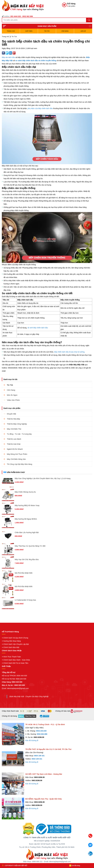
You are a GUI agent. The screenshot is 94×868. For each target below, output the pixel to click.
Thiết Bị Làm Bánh (14, 439)
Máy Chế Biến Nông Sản (16, 459)
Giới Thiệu (29, 31)
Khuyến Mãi (11, 414)
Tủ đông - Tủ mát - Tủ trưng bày (19, 434)
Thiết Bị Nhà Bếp (13, 419)
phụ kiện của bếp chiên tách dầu (40, 108)
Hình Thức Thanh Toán (12, 657)
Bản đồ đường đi (32, 740)
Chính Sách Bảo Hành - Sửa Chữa (17, 660)
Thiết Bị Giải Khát (14, 444)
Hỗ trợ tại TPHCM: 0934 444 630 (14, 676)
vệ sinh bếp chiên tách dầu (38, 328)
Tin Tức (47, 31)
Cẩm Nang (65, 31)
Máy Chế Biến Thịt (14, 429)
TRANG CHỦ (11, 31)
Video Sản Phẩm (13, 400)
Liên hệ (83, 31)
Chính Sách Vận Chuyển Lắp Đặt (16, 644)
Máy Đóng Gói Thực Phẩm (17, 454)
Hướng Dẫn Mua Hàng (12, 641)
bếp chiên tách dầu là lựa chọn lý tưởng (69, 352)
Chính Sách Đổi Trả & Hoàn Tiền (16, 663)
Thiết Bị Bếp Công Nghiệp (17, 424)
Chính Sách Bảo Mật (11, 647)
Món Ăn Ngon (12, 395)
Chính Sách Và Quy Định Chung (16, 638)
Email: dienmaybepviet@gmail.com (15, 688)
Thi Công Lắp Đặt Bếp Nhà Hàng (19, 464)
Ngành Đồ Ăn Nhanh (15, 449)
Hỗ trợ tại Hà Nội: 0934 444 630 (14, 679)
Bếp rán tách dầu (8, 57)
